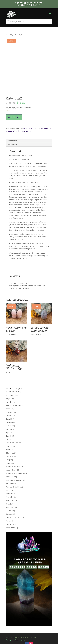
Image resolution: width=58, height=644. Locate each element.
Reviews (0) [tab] (13, 145)
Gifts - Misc (10, 453)
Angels (8, 399)
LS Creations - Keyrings (14, 480)
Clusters (9, 426)
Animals (9, 402)
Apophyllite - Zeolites (13, 405)
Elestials (9, 436)
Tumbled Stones (12, 524)
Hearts (8, 463)
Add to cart (14, 117)
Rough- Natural (11, 500)
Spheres (9, 511)
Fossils (8, 439)
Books (8, 409)
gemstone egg (46, 128)
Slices (8, 504)
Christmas (9, 422)
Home (8, 35)
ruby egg (20, 131)
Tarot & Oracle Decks (14, 517)
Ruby (14, 131)
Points (8, 490)
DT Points (9, 429)
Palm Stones (10, 483)
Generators (10, 446)
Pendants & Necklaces (14, 487)
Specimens (10, 507)
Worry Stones (11, 528)
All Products (28, 128)
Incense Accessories (13, 466)
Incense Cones (11, 470)
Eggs (13, 35)
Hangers (9, 460)
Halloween (10, 456)
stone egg (28, 131)
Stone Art (9, 514)
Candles (9, 416)
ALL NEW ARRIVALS (13, 392)
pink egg (9, 131)
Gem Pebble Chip (12, 443)
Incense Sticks (11, 477)
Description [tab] (13, 141)
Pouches (9, 494)
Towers (9, 521)
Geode (8, 449)
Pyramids (9, 497)
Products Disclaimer (15, 640)
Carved (8, 419)
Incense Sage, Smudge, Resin (16, 473)
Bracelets (9, 412)
